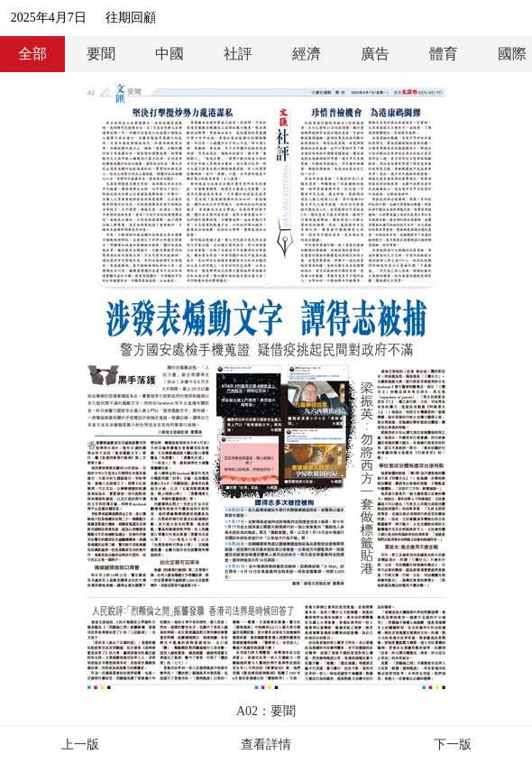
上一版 (80, 745)
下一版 (453, 745)
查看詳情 (266, 745)
